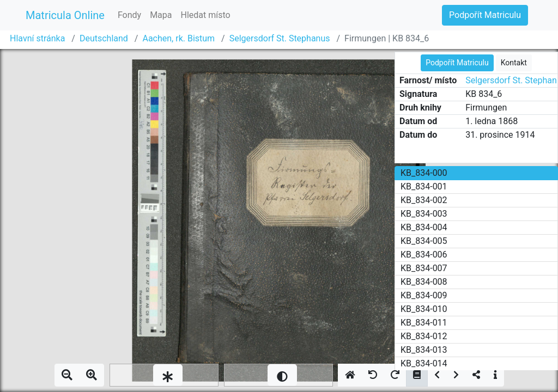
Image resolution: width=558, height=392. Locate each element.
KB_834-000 (424, 173)
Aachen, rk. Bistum (178, 38)
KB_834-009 (424, 295)
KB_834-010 (424, 309)
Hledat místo (206, 15)
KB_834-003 (424, 214)
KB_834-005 (424, 241)
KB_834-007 (424, 268)
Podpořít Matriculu (485, 15)
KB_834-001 (424, 186)
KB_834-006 (424, 255)
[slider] (164, 375)
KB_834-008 (424, 282)
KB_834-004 (424, 227)
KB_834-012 (424, 336)
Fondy (129, 15)
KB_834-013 (424, 350)
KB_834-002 (424, 200)
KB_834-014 (424, 363)
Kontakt (514, 63)
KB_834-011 (424, 323)
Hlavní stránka (37, 38)
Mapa (161, 15)
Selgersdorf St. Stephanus (280, 38)
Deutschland (104, 38)
